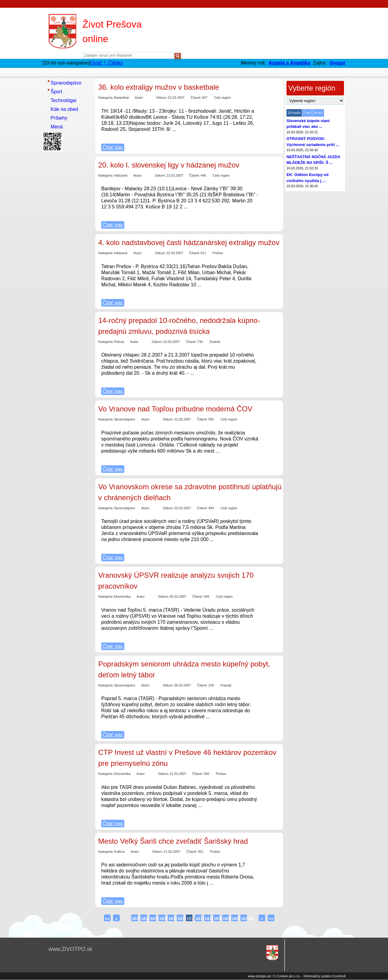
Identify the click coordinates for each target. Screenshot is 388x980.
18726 (226, 919)
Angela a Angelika (289, 63)
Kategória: (106, 98)
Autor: (139, 98)
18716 (135, 919)
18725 (217, 919)
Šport (56, 92)
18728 (244, 919)
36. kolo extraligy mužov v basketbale (159, 87)
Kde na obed (64, 109)
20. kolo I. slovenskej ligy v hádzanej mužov (169, 165)
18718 (153, 919)
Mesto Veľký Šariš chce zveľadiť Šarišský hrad (173, 841)
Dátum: (162, 98)
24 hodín (294, 113)
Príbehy (59, 118)
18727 (235, 919)
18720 (171, 919)
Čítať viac (113, 147)
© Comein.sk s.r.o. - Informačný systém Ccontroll (309, 976)
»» (271, 919)
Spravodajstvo (66, 83)
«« (107, 919)
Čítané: (196, 98)
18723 (199, 919)
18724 (208, 919)
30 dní (318, 113)
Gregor (338, 63)
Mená (57, 127)
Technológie (64, 100)
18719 (162, 919)
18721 (180, 919)
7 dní (307, 113)
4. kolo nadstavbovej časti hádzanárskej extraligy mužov (189, 243)
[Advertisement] (67, 244)
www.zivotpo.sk (259, 976)
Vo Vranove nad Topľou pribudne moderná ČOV (175, 409)
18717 (144, 919)
